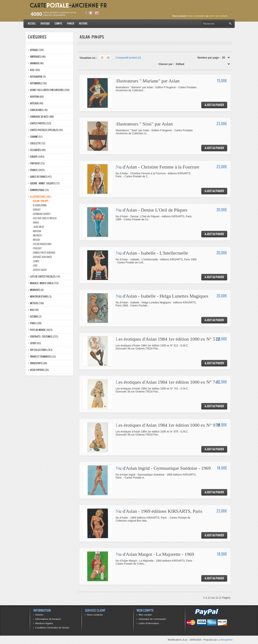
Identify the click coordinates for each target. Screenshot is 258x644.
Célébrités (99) (38, 150)
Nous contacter (95, 615)
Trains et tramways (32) (43, 357)
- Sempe (36, 261)
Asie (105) (35, 70)
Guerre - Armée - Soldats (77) (45, 183)
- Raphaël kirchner (42, 257)
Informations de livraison (48, 619)
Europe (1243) (37, 157)
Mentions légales (44, 623)
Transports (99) (39, 363)
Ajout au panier (214, 105)
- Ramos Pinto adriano (44, 253)
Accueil (32, 24)
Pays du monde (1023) (41, 330)
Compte (58, 24)
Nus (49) (34, 310)
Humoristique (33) (39, 190)
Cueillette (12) (38, 143)
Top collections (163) (41, 350)
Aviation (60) (37, 97)
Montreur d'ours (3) (41, 297)
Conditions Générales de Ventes (52, 628)
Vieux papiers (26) (39, 370)
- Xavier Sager (39, 270)
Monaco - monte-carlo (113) (44, 283)
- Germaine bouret (41, 214)
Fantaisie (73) (37, 163)
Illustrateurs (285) (41, 197)
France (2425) (37, 170)
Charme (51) (36, 137)
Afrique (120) (37, 50)
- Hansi (36, 223)
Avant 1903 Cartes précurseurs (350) (50, 90)
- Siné (35, 266)
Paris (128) (36, 323)
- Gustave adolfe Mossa (44, 218)
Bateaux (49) (37, 103)
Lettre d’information (149, 623)
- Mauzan (37, 231)
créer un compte (218, 16)
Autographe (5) (38, 77)
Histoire (83, 24)
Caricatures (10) (39, 110)
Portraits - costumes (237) (44, 337)
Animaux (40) (37, 63)
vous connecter (196, 16)
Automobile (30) (38, 83)
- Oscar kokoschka (42, 244)
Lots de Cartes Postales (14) (45, 277)
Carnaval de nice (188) (42, 117)
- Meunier (37, 236)
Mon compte (145, 615)
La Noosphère (225, 640)
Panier (71, 24)
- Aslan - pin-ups (40, 201)
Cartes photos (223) (41, 123)
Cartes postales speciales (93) (46, 130)
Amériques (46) (38, 57)
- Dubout (36, 210)
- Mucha (36, 240)
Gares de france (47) (41, 177)
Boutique (45, 24)
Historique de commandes (153, 619)
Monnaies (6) (37, 290)
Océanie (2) (36, 317)
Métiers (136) (37, 303)
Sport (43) (35, 343)
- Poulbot (37, 248)
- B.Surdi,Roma (39, 205)
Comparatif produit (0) (128, 58)
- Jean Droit (38, 227)
